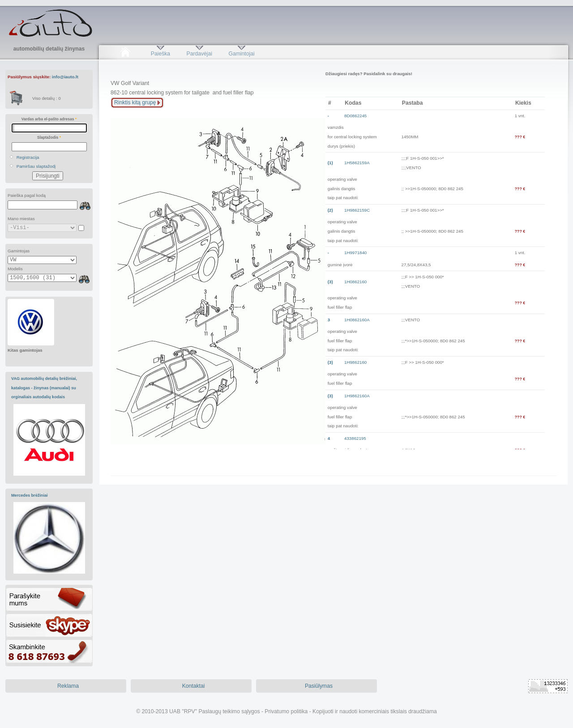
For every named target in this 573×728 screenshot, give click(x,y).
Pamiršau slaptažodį (36, 166)
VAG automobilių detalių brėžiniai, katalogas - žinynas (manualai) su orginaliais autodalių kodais (44, 388)
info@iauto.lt (65, 77)
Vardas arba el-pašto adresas (49, 119)
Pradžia (125, 54)
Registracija (28, 157)
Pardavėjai (199, 54)
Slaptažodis (49, 137)
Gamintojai (241, 54)
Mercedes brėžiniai (30, 495)
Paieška (160, 54)
